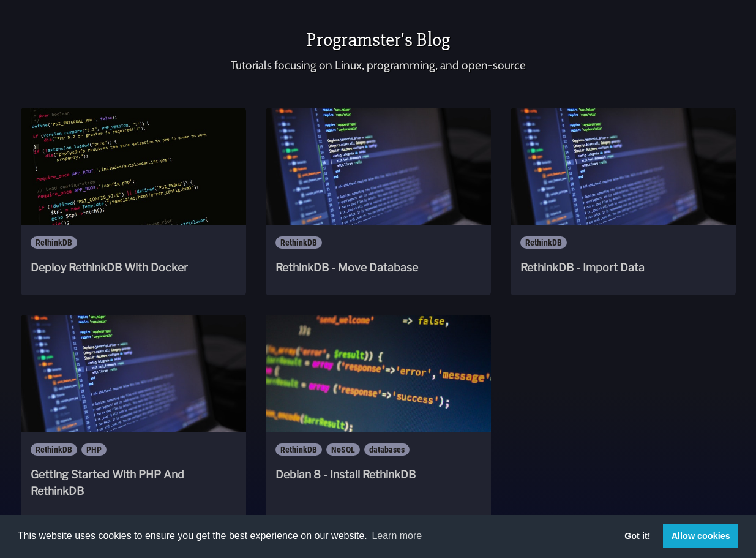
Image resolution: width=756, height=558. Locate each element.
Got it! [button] (637, 536)
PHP (94, 450)
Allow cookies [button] (701, 536)
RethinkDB (54, 243)
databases (387, 450)
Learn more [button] (397, 536)
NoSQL (343, 450)
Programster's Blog (378, 40)
